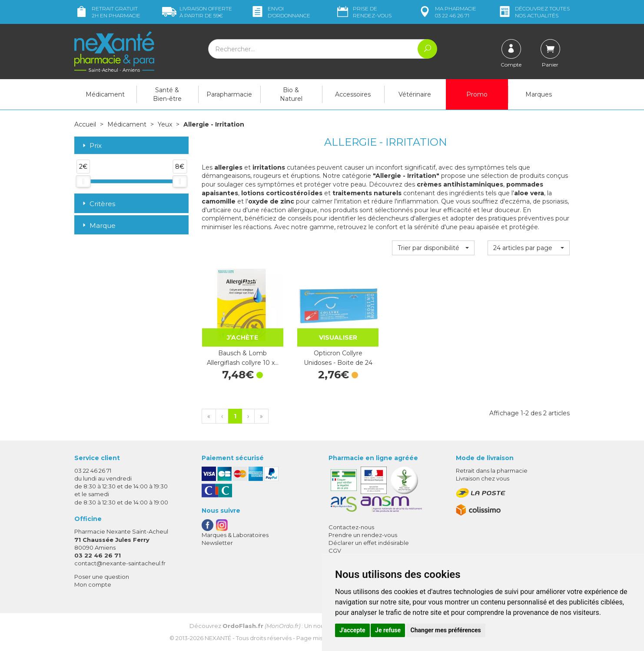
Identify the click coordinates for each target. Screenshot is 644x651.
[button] (433, 248)
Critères (98, 204)
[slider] (83, 181)
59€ (197, 12)
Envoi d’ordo (280, 12)
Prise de (363, 12)
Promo (477, 94)
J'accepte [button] (352, 630)
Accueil (85, 124)
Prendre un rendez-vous (363, 535)
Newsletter (217, 543)
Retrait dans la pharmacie (492, 471)
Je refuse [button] (388, 630)
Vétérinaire (415, 94)
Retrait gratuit (107, 12)
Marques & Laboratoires (235, 535)
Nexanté (218, 638)
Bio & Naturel (291, 94)
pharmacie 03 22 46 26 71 (447, 12)
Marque (98, 225)
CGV (335, 551)
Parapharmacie (229, 94)
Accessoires (353, 94)
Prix (91, 146)
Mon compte (93, 584)
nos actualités (534, 12)
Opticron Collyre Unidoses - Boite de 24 (338, 358)
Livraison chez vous (483, 478)
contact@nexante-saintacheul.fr (120, 563)
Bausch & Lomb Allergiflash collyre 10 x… (243, 358)
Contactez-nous (351, 527)
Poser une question (102, 577)
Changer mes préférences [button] (446, 630)
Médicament (105, 94)
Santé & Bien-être (167, 94)
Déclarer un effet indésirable (369, 543)
